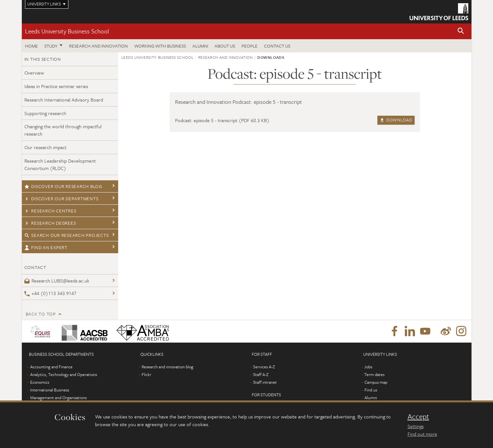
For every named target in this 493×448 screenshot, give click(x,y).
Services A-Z (264, 367)
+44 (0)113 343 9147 (50, 293)
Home (31, 46)
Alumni (200, 46)
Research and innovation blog (167, 367)
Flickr (146, 374)
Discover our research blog (63, 186)
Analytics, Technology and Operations (64, 374)
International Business (50, 390)
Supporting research (45, 113)
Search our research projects (67, 235)
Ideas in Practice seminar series (56, 86)
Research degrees (50, 223)
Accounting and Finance (51, 367)
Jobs (368, 367)
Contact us (277, 46)
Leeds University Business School (67, 31)
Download (396, 120)
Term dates (374, 374)
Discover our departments (62, 198)
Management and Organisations (58, 398)
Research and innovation (98, 46)
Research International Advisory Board (64, 100)
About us (225, 46)
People (250, 46)
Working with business (160, 46)
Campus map (376, 382)
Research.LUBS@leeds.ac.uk (57, 281)
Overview (34, 73)
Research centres (50, 211)
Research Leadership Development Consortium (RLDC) (60, 164)
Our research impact (45, 147)
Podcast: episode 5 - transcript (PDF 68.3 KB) (222, 120)
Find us (371, 390)
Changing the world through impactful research (63, 130)
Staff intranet (265, 382)
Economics (40, 382)
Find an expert (46, 247)
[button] (461, 31)
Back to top (41, 314)
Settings (416, 426)
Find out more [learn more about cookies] (422, 434)
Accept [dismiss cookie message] (418, 417)
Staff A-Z (261, 374)
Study (51, 46)
